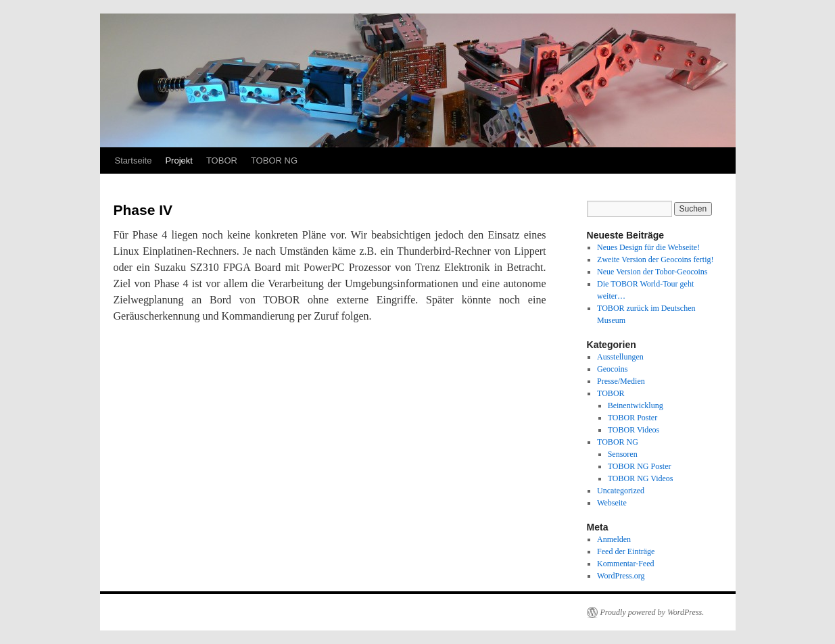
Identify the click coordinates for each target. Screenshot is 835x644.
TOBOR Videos (634, 430)
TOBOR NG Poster (640, 466)
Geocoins (612, 369)
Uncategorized (621, 491)
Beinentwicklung (636, 405)
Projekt (178, 160)
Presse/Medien (621, 381)
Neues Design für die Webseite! (648, 247)
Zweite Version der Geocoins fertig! (655, 259)
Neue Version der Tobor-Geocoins (652, 272)
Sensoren (623, 454)
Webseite (612, 503)
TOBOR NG (274, 160)
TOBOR (222, 160)
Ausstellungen (620, 357)
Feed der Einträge (626, 551)
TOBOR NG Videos (641, 478)
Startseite (134, 160)
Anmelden (614, 539)
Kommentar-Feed (625, 564)
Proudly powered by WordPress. (652, 612)
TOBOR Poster (633, 418)
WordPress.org (621, 576)
